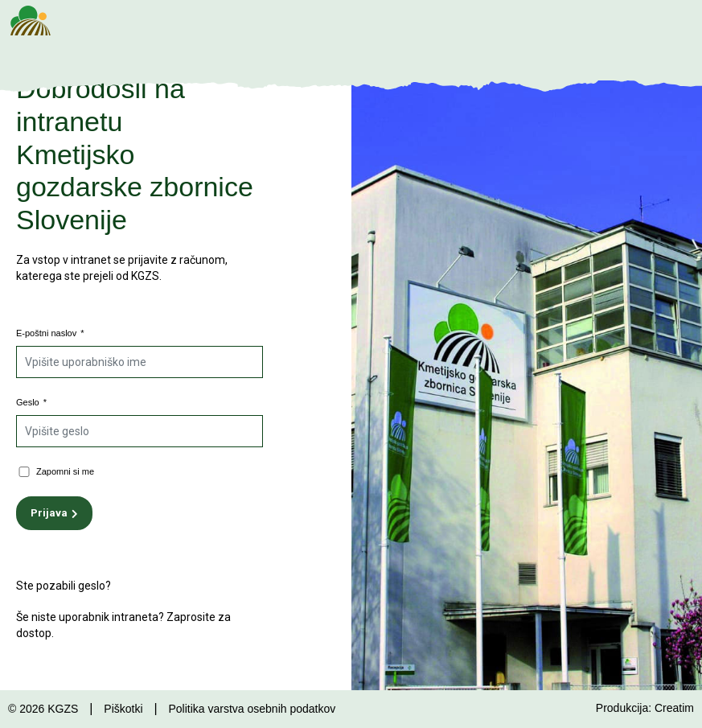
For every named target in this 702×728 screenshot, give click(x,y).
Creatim (674, 708)
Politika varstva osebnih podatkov (252, 709)
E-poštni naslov (50, 333)
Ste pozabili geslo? (64, 586)
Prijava (49, 513)
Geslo (31, 402)
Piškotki (123, 709)
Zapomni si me (65, 471)
